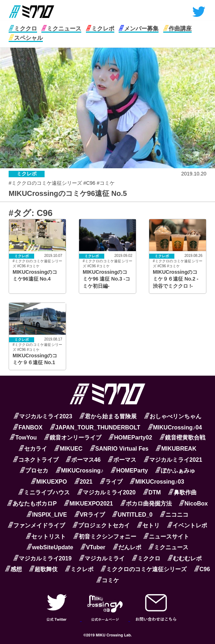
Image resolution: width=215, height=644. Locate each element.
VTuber (93, 547)
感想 (13, 569)
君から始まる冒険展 (108, 416)
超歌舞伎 (43, 569)
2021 (84, 482)
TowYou (23, 438)
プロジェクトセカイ (101, 525)
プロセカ (34, 471)
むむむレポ (185, 558)
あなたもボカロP (32, 504)
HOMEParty (129, 471)
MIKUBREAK (176, 449)
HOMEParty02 (130, 438)
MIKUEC (68, 449)
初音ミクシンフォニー (105, 537)
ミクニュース (61, 29)
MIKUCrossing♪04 (175, 427)
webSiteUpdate (50, 547)
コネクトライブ (36, 460)
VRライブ (90, 515)
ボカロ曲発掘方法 (146, 504)
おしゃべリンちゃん (173, 416)
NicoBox (193, 504)
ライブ (111, 482)
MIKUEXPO (49, 482)
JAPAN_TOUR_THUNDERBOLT (95, 427)
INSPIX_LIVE (47, 515)
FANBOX (28, 427)
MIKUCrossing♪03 (157, 482)
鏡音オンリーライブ (73, 438)
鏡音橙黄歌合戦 (182, 438)
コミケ (108, 580)
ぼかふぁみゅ (175, 471)
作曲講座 (177, 29)
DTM (152, 492)
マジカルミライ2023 (43, 416)
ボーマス (122, 460)
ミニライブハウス (44, 492)
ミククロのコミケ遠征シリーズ (144, 569)
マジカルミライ (102, 558)
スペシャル (26, 38)
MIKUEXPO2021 (88, 504)
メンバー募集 (139, 29)
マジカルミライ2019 (43, 558)
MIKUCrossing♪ (80, 471)
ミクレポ (100, 29)
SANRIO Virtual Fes (119, 449)
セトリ (148, 525)
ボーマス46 (83, 460)
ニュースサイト (166, 537)
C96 (202, 569)
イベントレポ (187, 525)
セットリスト (46, 537)
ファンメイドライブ (36, 525)
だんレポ (127, 547)
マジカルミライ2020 (107, 492)
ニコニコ (174, 515)
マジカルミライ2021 (173, 460)
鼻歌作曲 (182, 492)
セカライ (33, 449)
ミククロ (23, 29)
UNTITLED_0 (132, 515)
